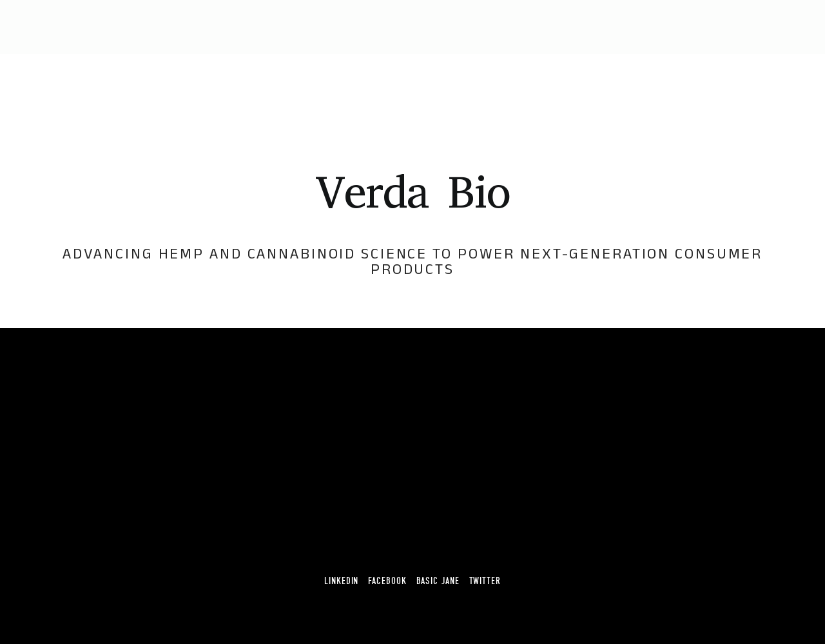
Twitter (485, 581)
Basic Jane (438, 581)
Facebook (387, 581)
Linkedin (341, 581)
